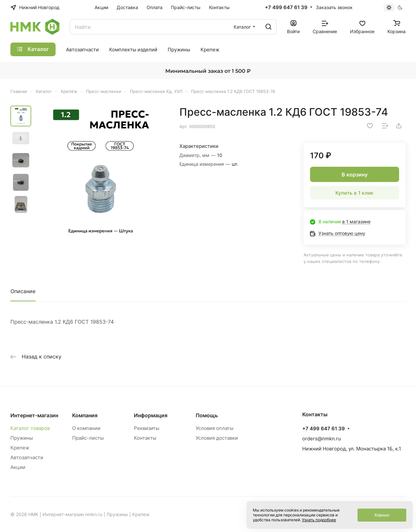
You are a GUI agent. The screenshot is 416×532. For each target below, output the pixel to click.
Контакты (145, 438)
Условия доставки (217, 438)
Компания (85, 415)
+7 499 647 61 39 (286, 7)
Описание (23, 291)
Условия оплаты (214, 428)
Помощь (207, 415)
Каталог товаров (30, 428)
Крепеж (20, 448)
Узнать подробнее (319, 520)
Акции (18, 467)
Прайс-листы (88, 438)
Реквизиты (147, 428)
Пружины (22, 438)
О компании (86, 428)
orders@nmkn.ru (322, 439)
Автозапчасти (27, 457)
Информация (151, 415)
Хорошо (382, 515)
